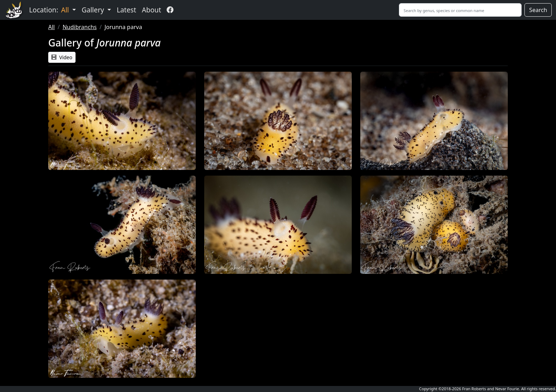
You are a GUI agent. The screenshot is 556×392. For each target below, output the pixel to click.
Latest (126, 10)
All (51, 27)
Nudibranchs (79, 27)
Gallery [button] (94, 10)
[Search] (460, 10)
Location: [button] (50, 10)
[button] (122, 121)
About (151, 10)
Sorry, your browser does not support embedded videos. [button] (278, 316)
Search (538, 10)
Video (62, 57)
